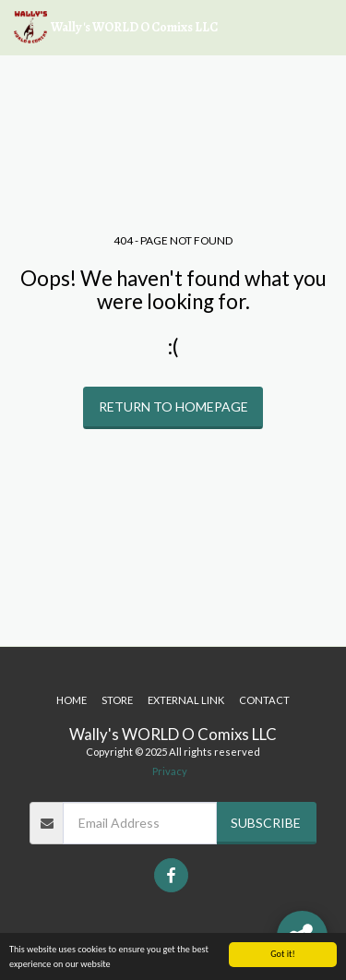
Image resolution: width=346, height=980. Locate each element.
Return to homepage (173, 406)
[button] (321, 28)
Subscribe (266, 823)
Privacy (170, 771)
